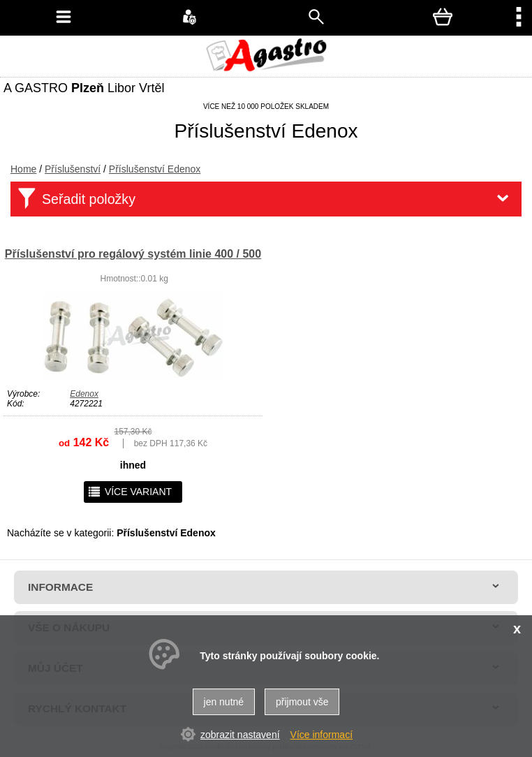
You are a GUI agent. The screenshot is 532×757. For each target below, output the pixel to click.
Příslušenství (73, 169)
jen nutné (224, 702)
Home (23, 169)
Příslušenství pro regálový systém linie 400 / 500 (133, 254)
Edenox (84, 394)
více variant (130, 492)
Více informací (322, 735)
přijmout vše (302, 702)
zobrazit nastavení (240, 735)
